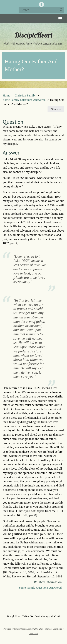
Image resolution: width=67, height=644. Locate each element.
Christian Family (25, 95)
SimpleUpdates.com (23, 629)
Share (56, 109)
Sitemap (48, 629)
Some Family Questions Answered (24, 100)
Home (6, 95)
